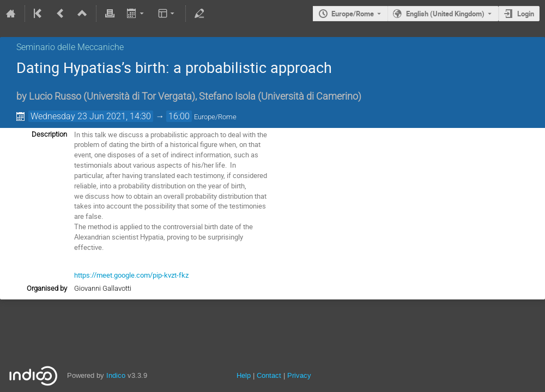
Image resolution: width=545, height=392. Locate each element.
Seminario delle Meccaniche (70, 47)
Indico (116, 375)
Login (526, 14)
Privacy (299, 375)
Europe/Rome (353, 14)
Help (244, 375)
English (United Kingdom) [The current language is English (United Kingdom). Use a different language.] (445, 14)
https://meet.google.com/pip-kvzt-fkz (131, 275)
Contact (269, 375)
